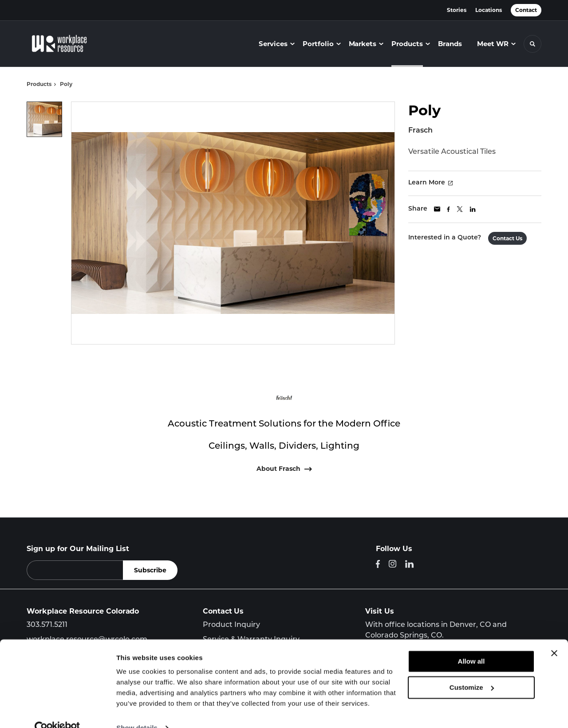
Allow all (471, 644)
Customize (472, 670)
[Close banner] (554, 636)
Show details (137, 710)
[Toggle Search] (532, 44)
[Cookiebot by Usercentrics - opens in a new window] (57, 711)
